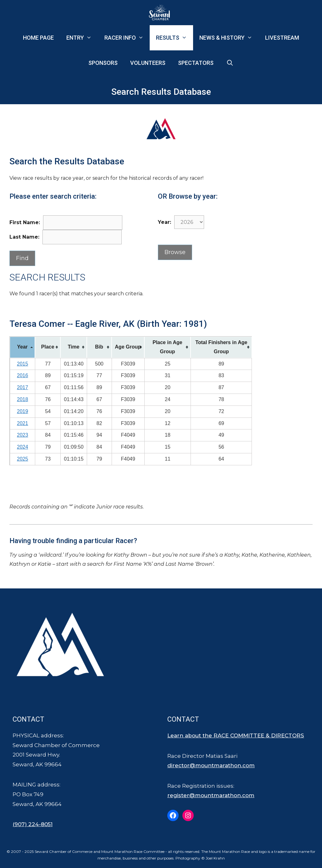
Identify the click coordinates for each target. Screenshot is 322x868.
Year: (164, 222)
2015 (23, 364)
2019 (23, 411)
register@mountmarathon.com (211, 795)
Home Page (38, 38)
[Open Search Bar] (230, 63)
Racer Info (127, 38)
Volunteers (148, 63)
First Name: (25, 222)
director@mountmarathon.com (211, 765)
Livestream (282, 38)
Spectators (196, 63)
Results (175, 38)
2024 (23, 447)
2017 (23, 387)
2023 (23, 435)
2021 (23, 423)
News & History (229, 38)
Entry (82, 38)
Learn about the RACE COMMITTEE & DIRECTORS (236, 735)
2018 (23, 399)
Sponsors (103, 63)
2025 (23, 459)
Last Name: (24, 237)
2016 (23, 375)
